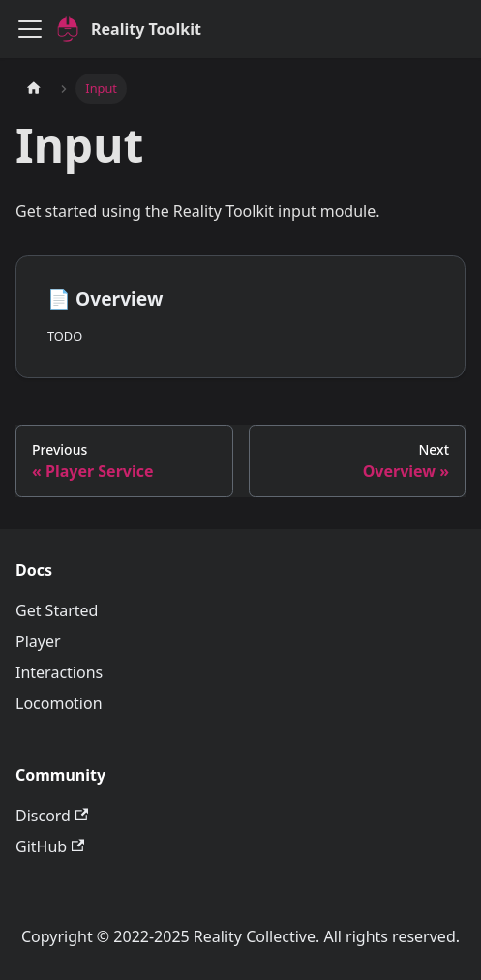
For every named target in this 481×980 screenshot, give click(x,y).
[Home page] (34, 89)
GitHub (50, 846)
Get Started (57, 610)
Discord (52, 816)
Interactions (59, 672)
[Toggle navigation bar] (30, 29)
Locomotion (59, 703)
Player (38, 641)
